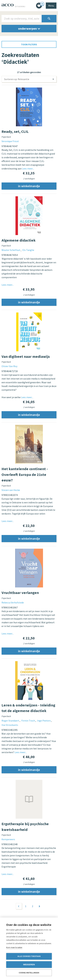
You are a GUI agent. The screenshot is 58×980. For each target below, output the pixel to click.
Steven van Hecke (11, 490)
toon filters (29, 44)
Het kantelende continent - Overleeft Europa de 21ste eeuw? (25, 475)
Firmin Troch (28, 722)
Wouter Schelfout (11, 250)
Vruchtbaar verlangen (20, 593)
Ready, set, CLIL (15, 131)
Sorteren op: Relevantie (17, 79)
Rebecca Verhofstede (13, 603)
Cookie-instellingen (29, 973)
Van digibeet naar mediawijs (26, 357)
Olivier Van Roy (9, 366)
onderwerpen (29, 28)
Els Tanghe (28, 250)
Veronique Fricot (10, 141)
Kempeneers (8, 840)
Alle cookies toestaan (29, 956)
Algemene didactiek (19, 240)
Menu (51, 6)
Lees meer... (28, 169)
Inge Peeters (44, 722)
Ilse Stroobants (10, 726)
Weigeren (29, 965)
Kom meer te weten (14, 947)
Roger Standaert (11, 722)
